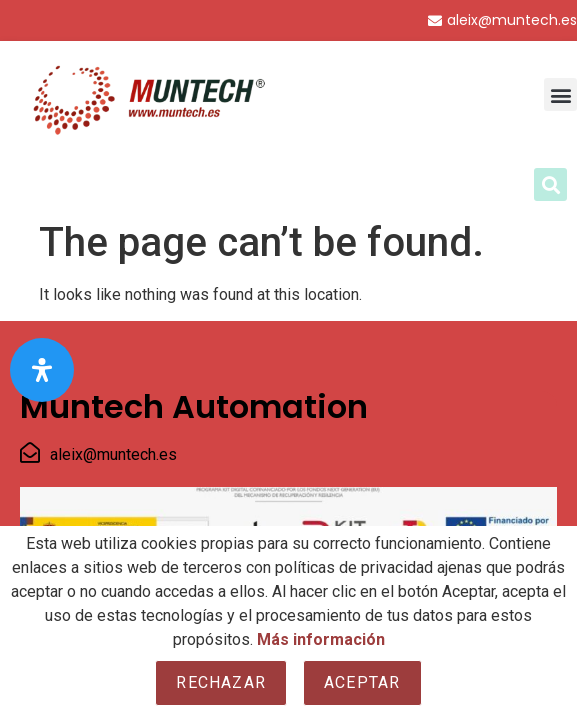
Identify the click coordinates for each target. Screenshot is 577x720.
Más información (321, 639)
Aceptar (362, 682)
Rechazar (221, 682)
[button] (560, 94)
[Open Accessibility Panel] (42, 370)
